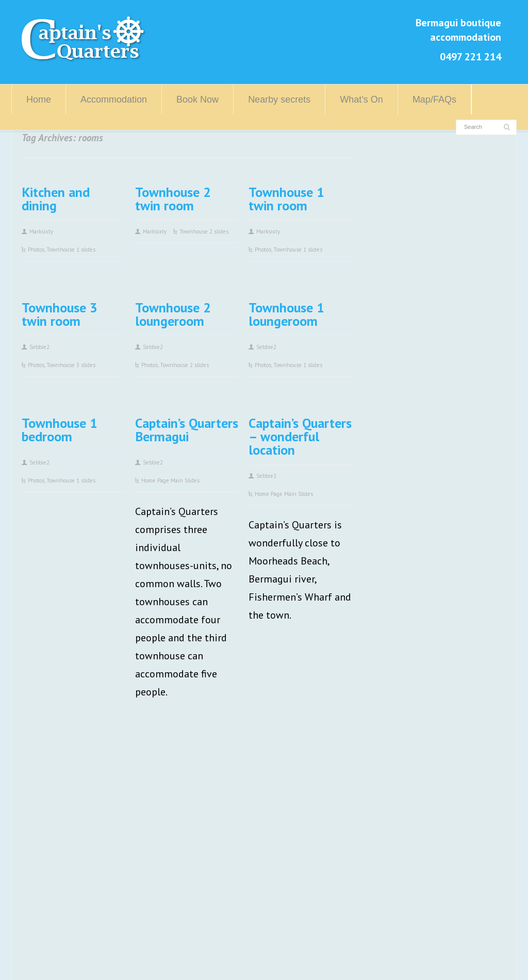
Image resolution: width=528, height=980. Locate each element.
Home (39, 99)
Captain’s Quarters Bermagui (187, 430)
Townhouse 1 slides (71, 250)
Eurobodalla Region (230, 829)
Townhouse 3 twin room (60, 314)
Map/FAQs (434, 99)
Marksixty (41, 231)
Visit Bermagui (220, 793)
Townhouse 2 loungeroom (173, 314)
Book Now (197, 99)
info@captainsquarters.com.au (103, 902)
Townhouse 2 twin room (173, 199)
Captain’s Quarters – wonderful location (300, 436)
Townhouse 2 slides (204, 231)
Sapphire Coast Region (237, 811)
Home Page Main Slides (170, 480)
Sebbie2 (39, 347)
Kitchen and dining (56, 199)
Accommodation (114, 99)
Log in (219, 959)
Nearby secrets (279, 99)
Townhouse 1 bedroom (60, 430)
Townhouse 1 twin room (286, 199)
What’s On (361, 99)
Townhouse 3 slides (71, 365)
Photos (36, 250)
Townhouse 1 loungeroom (286, 314)
